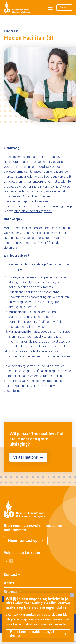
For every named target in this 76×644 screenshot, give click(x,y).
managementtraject (17, 201)
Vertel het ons (28, 458)
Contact (64, 8)
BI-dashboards (32, 196)
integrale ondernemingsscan (33, 211)
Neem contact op (26, 541)
